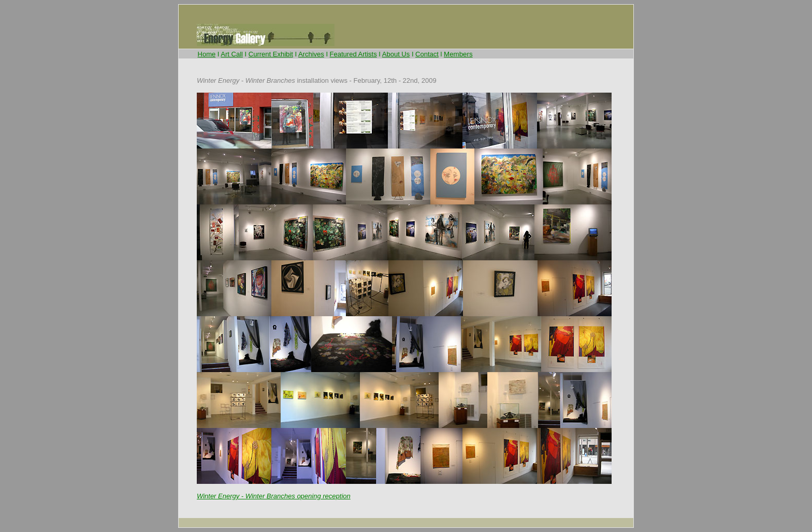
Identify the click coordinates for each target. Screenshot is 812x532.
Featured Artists (353, 54)
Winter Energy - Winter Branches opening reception (274, 496)
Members (458, 54)
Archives (311, 54)
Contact (427, 54)
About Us (396, 54)
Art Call (232, 54)
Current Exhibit (271, 54)
